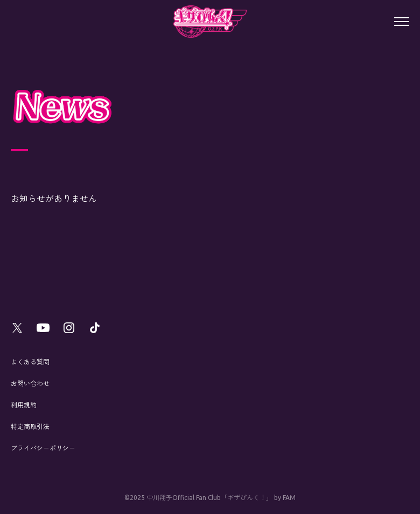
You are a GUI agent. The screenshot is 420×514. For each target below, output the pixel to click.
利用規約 (24, 405)
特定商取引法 (30, 427)
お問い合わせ (30, 383)
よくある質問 (30, 362)
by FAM (285, 498)
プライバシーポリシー (43, 448)
